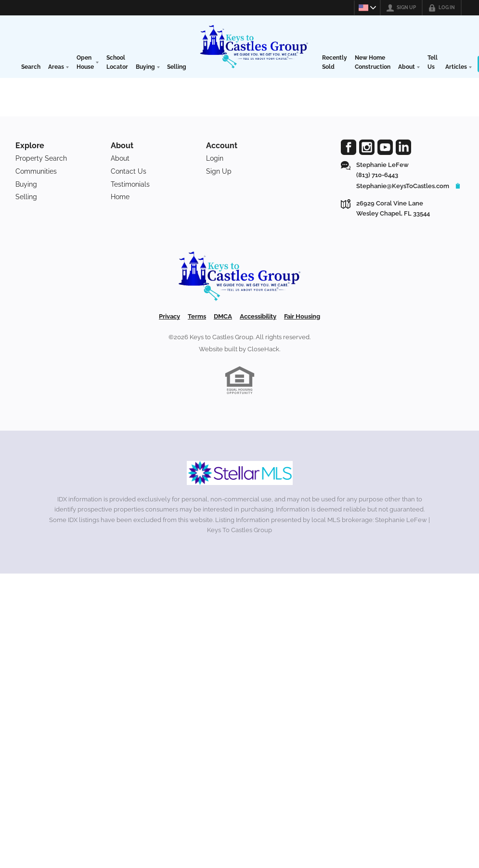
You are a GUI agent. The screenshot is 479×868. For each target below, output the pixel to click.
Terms (197, 316)
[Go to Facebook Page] (349, 147)
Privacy (169, 316)
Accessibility (258, 316)
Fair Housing (302, 316)
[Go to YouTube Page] (385, 147)
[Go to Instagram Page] (367, 147)
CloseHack (263, 349)
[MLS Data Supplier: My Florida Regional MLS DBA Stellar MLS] (240, 473)
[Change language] (366, 8)
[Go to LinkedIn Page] (403, 147)
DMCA (223, 316)
